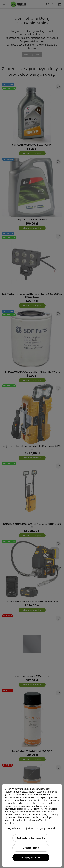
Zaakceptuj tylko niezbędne (31, 838)
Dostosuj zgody (31, 848)
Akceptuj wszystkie (31, 857)
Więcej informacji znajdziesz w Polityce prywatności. (31, 828)
